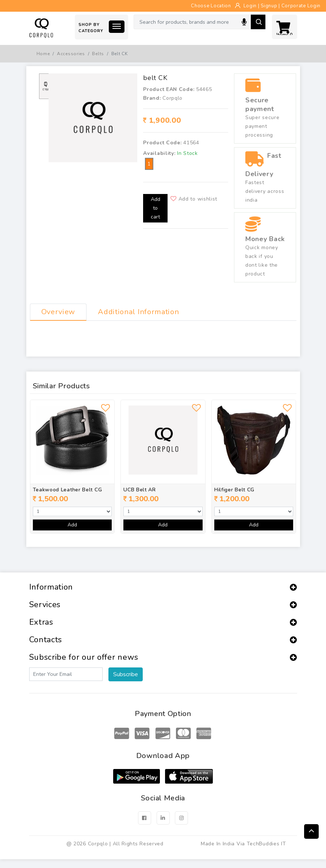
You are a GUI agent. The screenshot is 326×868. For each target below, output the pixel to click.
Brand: (152, 98)
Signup (269, 6)
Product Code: (162, 143)
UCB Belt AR (140, 490)
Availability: (159, 153)
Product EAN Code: (169, 89)
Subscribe (126, 674)
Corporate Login (301, 6)
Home (43, 54)
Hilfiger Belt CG (234, 490)
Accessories (71, 54)
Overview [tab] (58, 312)
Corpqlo (172, 98)
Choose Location (209, 6)
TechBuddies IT (266, 844)
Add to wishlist (194, 199)
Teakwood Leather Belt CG (68, 490)
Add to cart (156, 208)
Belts (98, 54)
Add (72, 525)
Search (258, 22)
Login (250, 6)
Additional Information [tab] (138, 312)
